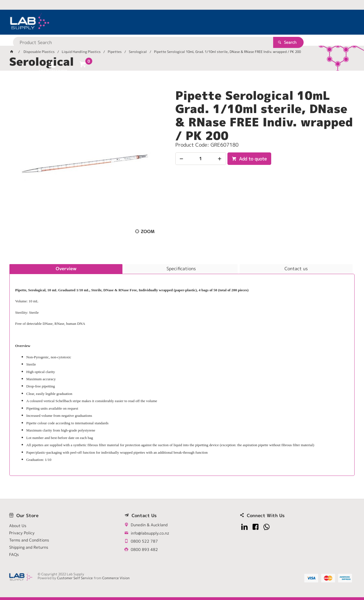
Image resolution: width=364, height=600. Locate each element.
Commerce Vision (116, 578)
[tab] (66, 269)
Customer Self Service (75, 578)
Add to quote (252, 159)
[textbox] (172, 22)
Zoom (148, 231)
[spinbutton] (201, 159)
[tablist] (182, 370)
